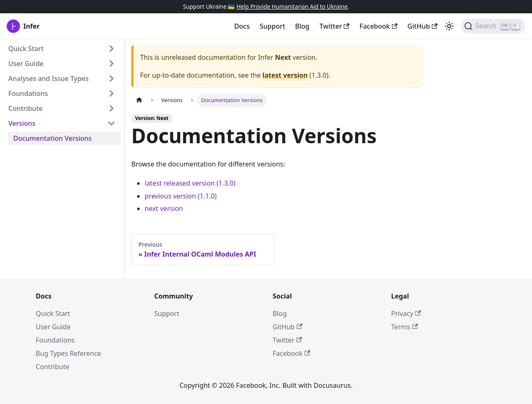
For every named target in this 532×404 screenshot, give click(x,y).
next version (164, 208)
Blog (302, 26)
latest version (285, 75)
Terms (404, 327)
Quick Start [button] (26, 49)
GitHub (422, 26)
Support (272, 26)
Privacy (406, 313)
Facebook (378, 26)
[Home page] (139, 100)
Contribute (53, 367)
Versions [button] (22, 123)
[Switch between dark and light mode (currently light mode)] (449, 26)
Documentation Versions (53, 138)
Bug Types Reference (68, 353)
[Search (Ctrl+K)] (493, 26)
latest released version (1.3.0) (190, 183)
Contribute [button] (25, 108)
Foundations (55, 340)
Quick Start (53, 313)
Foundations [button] (28, 93)
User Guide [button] (26, 64)
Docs (242, 26)
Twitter (335, 26)
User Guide (53, 327)
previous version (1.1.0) (181, 196)
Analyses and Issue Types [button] (48, 78)
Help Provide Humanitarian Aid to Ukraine (292, 6)
